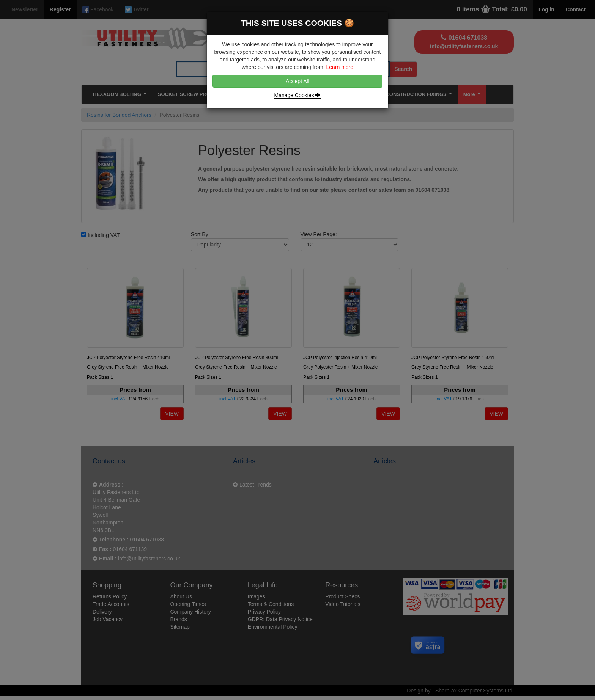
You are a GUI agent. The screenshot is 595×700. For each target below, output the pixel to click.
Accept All (297, 81)
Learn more (340, 67)
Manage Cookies (298, 95)
